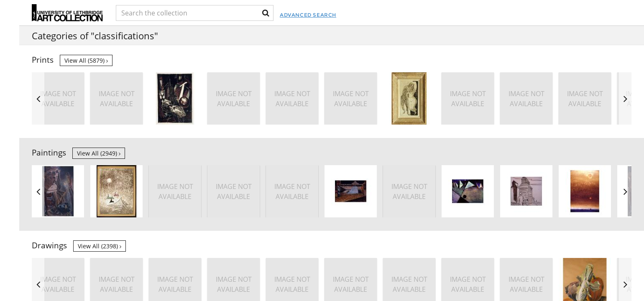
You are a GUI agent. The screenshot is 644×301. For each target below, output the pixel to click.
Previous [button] (38, 98)
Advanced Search (356, 15)
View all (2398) (100, 246)
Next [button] (625, 98)
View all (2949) (99, 153)
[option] (526, 98)
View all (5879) (86, 60)
